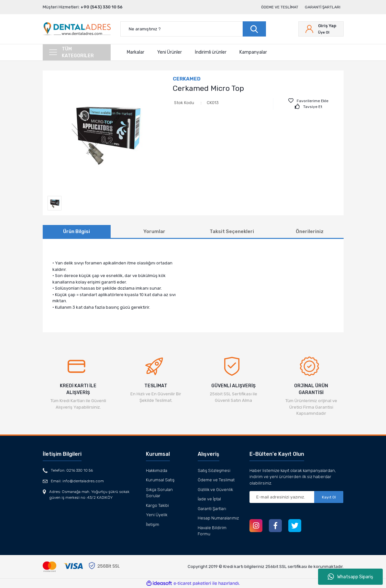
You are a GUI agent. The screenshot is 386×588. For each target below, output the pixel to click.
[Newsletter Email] (296, 497)
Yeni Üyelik (157, 515)
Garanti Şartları (323, 7)
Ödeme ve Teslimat (280, 7)
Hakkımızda (157, 470)
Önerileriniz (310, 231)
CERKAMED (187, 79)
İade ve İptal (209, 499)
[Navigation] (77, 52)
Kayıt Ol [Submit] (329, 497)
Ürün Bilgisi (77, 231)
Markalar (136, 52)
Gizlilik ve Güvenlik (215, 490)
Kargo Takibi (157, 505)
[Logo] (77, 29)
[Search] (193, 29)
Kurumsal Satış (160, 480)
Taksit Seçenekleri (232, 231)
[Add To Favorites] (308, 101)
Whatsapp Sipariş (350, 577)
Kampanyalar (253, 52)
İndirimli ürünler (211, 52)
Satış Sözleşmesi (214, 470)
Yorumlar (154, 231)
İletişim (153, 524)
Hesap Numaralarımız (218, 518)
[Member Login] (321, 29)
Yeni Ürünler (170, 52)
